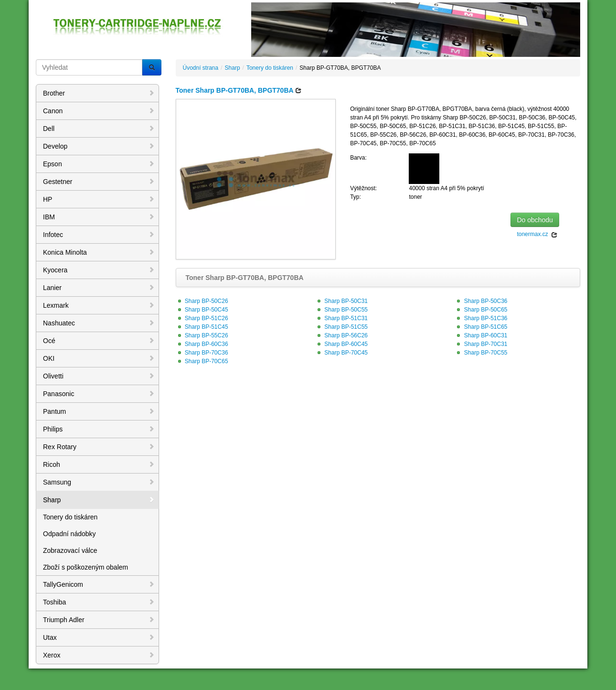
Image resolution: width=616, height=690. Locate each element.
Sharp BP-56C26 (341, 335)
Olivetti (99, 376)
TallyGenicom (99, 584)
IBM (99, 217)
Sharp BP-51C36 (481, 318)
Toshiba (99, 602)
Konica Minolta (99, 252)
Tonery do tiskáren (70, 517)
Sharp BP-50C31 (341, 301)
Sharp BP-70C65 (202, 361)
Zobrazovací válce (70, 550)
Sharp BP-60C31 (481, 335)
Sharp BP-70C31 (481, 344)
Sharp (99, 500)
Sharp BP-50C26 (202, 301)
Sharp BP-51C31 (341, 318)
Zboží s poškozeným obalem (85, 567)
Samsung (99, 482)
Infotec (99, 235)
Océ (99, 341)
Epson (99, 164)
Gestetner (99, 182)
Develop (99, 146)
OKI (99, 358)
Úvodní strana (201, 68)
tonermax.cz (537, 234)
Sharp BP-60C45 (341, 344)
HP (99, 199)
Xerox (99, 655)
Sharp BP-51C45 (202, 327)
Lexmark (99, 305)
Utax (99, 637)
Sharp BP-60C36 (202, 344)
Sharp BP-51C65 (481, 327)
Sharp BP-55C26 (202, 335)
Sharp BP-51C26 (202, 318)
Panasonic (99, 394)
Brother (99, 93)
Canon (99, 111)
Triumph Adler (99, 620)
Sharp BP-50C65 (481, 310)
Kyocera (99, 270)
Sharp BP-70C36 (202, 353)
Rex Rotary (99, 447)
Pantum (99, 411)
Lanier (99, 288)
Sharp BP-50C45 (202, 310)
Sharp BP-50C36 (481, 301)
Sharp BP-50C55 (341, 310)
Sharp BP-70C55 (481, 353)
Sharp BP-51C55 (341, 327)
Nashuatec (99, 323)
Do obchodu (535, 220)
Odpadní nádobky (69, 534)
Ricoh (99, 464)
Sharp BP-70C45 (341, 353)
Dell (99, 129)
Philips (99, 429)
